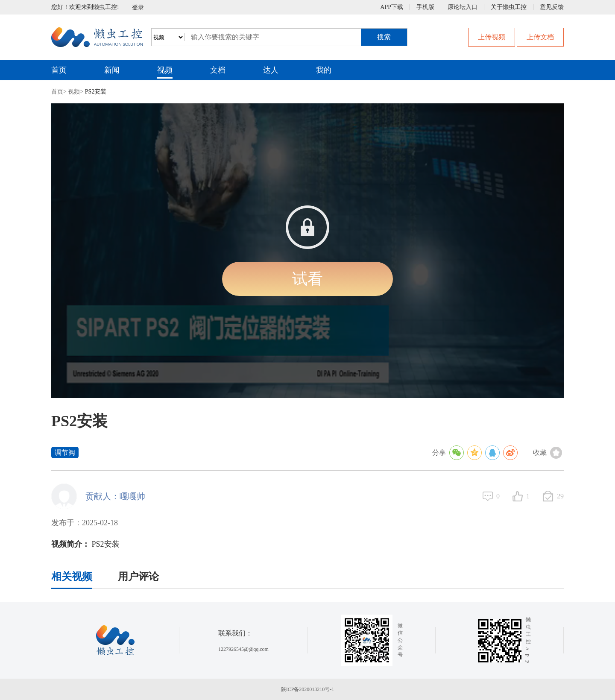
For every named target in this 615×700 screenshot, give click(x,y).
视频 (165, 70)
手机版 (425, 7)
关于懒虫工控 (509, 7)
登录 (138, 7)
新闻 (112, 70)
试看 (307, 279)
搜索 (384, 37)
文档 (218, 70)
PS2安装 (96, 92)
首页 (59, 70)
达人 (271, 70)
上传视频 (492, 37)
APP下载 (392, 7)
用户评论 (138, 577)
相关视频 (72, 577)
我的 (324, 70)
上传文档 (540, 37)
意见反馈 (552, 7)
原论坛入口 (463, 7)
